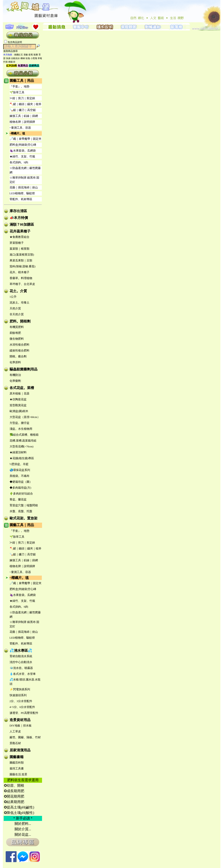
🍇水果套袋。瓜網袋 (23, 151)
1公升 (13, 297)
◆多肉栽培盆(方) (20, 488)
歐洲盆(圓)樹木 (19, 411)
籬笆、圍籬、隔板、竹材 (25, 737)
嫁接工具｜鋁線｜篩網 (24, 116)
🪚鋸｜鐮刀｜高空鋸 (23, 110)
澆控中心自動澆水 (21, 662)
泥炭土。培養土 (19, 303)
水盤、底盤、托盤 (21, 511)
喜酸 (26, 55)
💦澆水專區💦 (21, 651)
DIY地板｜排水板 (21, 726)
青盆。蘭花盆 (18, 499)
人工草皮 (15, 731)
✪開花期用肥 (14, 796)
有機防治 (15, 375)
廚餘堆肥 (15, 333)
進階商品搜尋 (12, 51)
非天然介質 (17, 314)
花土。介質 (18, 291)
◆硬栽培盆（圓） (21, 482)
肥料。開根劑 (20, 321)
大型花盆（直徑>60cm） (25, 417)
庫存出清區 (18, 211)
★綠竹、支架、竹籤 (22, 156)
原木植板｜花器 (19, 393)
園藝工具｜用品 (22, 81)
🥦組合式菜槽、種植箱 (24, 435)
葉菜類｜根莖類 (19, 249)
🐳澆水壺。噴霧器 (21, 668)
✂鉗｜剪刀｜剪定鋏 (22, 98)
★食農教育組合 (19, 237)
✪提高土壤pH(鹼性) (19, 807)
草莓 (40, 58)
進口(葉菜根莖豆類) (22, 255)
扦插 (5, 62)
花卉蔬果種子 (20, 231)
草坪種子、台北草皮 (22, 284)
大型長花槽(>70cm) (22, 446)
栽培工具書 (17, 768)
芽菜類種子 (17, 243)
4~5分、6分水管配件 (22, 707)
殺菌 (36, 55)
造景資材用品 (20, 720)
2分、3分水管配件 (21, 701)
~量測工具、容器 (20, 128)
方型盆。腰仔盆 (19, 423)
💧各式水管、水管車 (23, 674)
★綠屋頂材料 (18, 452)
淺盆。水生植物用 (21, 429)
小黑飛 (34, 58)
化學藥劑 (15, 381)
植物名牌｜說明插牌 (22, 122)
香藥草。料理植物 (21, 278)
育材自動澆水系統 (21, 656)
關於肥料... (23, 824)
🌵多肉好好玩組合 (21, 494)
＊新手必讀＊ (23, 818)
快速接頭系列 (18, 695)
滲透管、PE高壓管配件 (24, 713)
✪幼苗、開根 (14, 785)
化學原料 (15, 362)
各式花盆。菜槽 (22, 388)
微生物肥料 (17, 339)
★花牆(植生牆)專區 (22, 458)
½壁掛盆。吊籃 (19, 464)
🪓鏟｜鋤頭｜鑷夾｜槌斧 (25, 104)
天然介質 (15, 308)
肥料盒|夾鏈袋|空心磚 (23, 145)
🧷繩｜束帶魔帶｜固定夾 (25, 139)
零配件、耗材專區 (21, 199)
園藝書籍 (17, 757)
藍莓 (31, 55)
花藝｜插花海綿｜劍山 (24, 187)
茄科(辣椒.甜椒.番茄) (23, 266)
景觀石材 (15, 743)
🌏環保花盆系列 (20, 470)
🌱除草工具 (17, 92)
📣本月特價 (19, 218)
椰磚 (23, 58)
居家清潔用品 (20, 750)
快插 (8, 58)
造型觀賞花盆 (18, 405)
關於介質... (23, 829)
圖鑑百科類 (17, 763)
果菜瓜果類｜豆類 (21, 260)
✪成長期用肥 (14, 791)
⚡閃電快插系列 (20, 689)
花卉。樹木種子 (19, 272)
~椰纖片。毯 (17, 133)
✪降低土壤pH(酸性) (19, 813)
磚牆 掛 (12, 62)
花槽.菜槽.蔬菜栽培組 (23, 441)
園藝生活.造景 (18, 774)
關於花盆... (23, 835)
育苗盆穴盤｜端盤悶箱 (24, 505)
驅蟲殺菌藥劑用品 (24, 369)
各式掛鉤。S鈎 (19, 162)
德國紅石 (19, 55)
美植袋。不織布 (19, 476)
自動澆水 (15, 58)
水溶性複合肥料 (19, 345)
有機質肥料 (17, 327)
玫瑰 (28, 58)
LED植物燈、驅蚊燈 (22, 193)
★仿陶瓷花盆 (18, 399)
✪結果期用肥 (14, 802)
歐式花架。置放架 (24, 518)
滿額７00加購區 (22, 224)
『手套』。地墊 (19, 86)
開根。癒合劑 (18, 356)
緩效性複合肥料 (19, 350)
